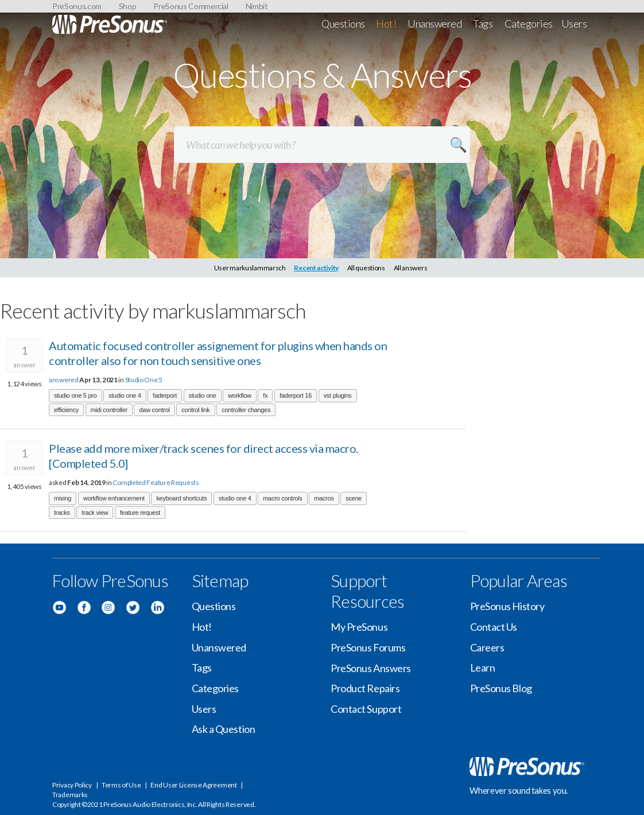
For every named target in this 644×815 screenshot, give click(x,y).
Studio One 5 (144, 380)
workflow (240, 395)
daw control (154, 410)
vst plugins (338, 395)
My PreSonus (359, 627)
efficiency (66, 410)
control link (195, 410)
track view (95, 513)
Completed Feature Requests (156, 482)
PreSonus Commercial (191, 6)
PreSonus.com (77, 6)
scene (354, 498)
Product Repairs (365, 688)
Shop (128, 6)
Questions (343, 24)
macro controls (282, 498)
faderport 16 (296, 395)
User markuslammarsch (250, 268)
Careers (487, 647)
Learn (483, 667)
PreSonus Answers (371, 668)
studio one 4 (125, 395)
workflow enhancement (114, 498)
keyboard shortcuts (181, 498)
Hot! (386, 24)
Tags (483, 24)
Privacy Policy (72, 785)
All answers (411, 268)
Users (574, 24)
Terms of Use (121, 785)
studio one (203, 395)
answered (64, 380)
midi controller (109, 410)
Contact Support (366, 709)
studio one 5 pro (75, 395)
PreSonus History (507, 606)
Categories (529, 24)
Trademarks (70, 795)
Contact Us (494, 627)
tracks (62, 513)
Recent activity (316, 268)
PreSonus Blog (501, 688)
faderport (165, 395)
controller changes (246, 410)
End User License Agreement (193, 785)
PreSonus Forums (368, 647)
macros (324, 498)
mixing (63, 498)
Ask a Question (224, 729)
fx (265, 395)
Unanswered (435, 24)
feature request (140, 513)
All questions (366, 268)
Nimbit (257, 6)
